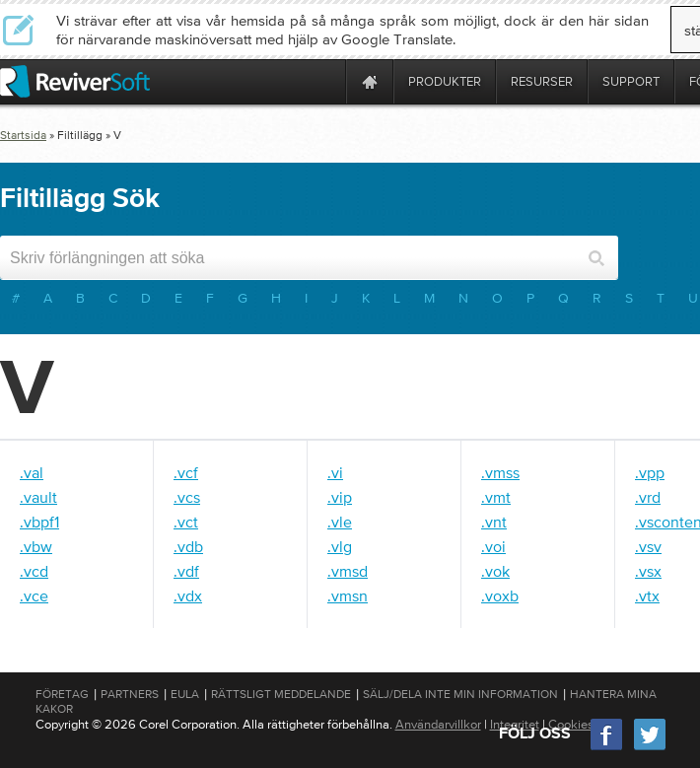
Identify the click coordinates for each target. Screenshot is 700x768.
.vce (34, 595)
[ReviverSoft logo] (75, 81)
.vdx (188, 595)
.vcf (186, 472)
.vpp (650, 472)
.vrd (648, 497)
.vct (186, 522)
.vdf (186, 571)
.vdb (188, 546)
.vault (38, 497)
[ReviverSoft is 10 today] (326, 81)
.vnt (494, 522)
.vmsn (348, 595)
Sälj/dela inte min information (460, 694)
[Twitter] (650, 748)
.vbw (36, 546)
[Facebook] (607, 748)
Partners (130, 694)
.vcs (187, 497)
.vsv (648, 546)
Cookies (571, 724)
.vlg (340, 546)
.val (32, 472)
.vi (335, 472)
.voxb (500, 595)
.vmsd (348, 571)
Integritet (515, 724)
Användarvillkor (438, 724)
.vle (340, 522)
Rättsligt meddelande (281, 694)
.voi (493, 546)
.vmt (496, 497)
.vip (340, 497)
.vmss (500, 472)
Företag (62, 694)
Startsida (23, 135)
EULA (185, 694)
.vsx (648, 571)
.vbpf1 (39, 522)
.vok (495, 571)
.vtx (647, 595)
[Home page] (370, 81)
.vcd (34, 571)
